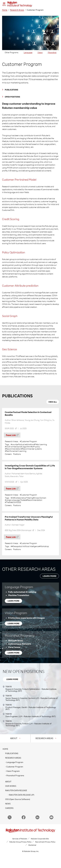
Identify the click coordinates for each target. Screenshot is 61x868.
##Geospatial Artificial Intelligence (25, 546)
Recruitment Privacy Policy (45, 842)
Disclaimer (32, 845)
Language (28, 52)
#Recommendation (13, 449)
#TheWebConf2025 (13, 502)
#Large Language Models (15, 500)
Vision (40, 52)
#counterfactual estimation (22, 444)
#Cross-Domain (40, 498)
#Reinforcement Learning (16, 451)
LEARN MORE (49, 576)
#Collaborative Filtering (23, 498)
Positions (17, 454)
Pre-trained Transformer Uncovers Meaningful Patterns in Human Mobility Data (29, 518)
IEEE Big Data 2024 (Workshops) (18, 530)
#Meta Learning (40, 444)
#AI (12, 498)
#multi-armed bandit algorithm (18, 447)
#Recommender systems (31, 449)
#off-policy (36, 447)
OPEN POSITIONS (12, 97)
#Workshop (44, 546)
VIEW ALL (53, 402)
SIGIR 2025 (9, 428)
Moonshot (52, 52)
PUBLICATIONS (11, 90)
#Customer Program (28, 441)
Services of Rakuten (20, 839)
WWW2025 (10, 482)
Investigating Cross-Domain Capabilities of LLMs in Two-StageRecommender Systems (30, 467)
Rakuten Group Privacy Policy (20, 842)
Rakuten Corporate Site (40, 839)
